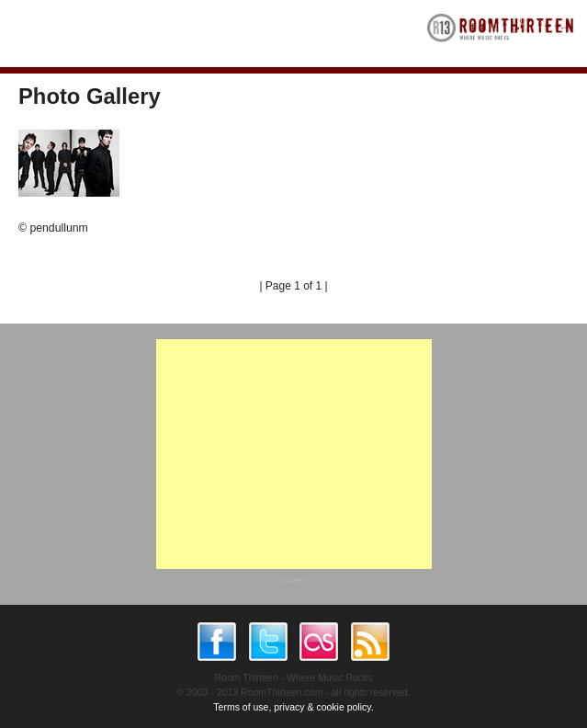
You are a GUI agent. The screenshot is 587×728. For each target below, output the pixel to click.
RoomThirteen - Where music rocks (501, 34)
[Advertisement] (294, 454)
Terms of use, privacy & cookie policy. (293, 707)
